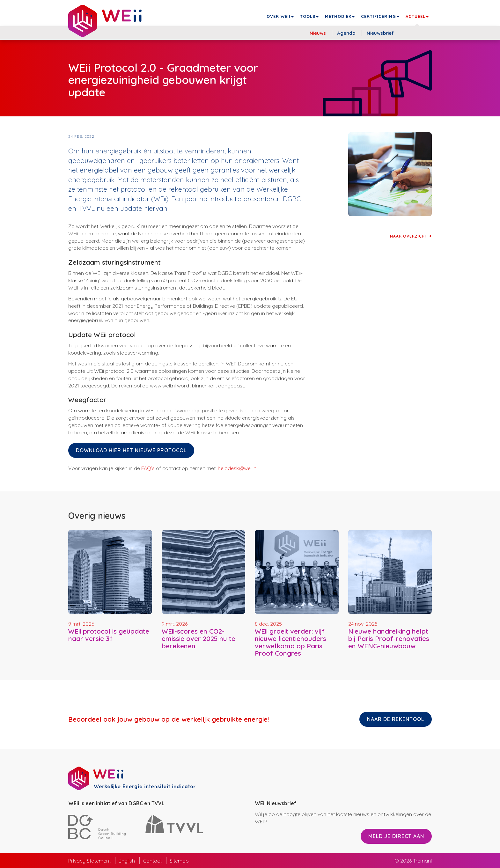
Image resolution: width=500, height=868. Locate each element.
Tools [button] (309, 16)
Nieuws (318, 33)
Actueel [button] (417, 16)
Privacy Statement (89, 861)
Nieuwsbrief (380, 33)
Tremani (422, 861)
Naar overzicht (409, 236)
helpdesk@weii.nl (238, 468)
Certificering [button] (380, 16)
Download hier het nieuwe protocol (131, 450)
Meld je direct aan (396, 836)
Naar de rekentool (396, 719)
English (127, 861)
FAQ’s (148, 468)
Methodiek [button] (340, 16)
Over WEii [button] (280, 16)
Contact (152, 861)
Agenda (346, 33)
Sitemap (179, 861)
